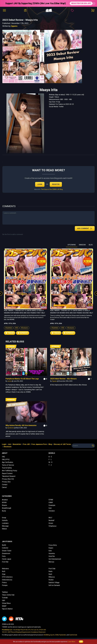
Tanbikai (5, 592)
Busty (4, 511)
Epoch (52, 635)
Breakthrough (7, 508)
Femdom (52, 511)
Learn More (72, 642)
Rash (50, 574)
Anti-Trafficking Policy (10, 471)
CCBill (57, 635)
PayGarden (63, 635)
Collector (5, 548)
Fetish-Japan (7, 559)
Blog (50, 444)
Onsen (51, 523)
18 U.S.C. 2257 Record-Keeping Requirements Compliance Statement (24, 632)
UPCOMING (72, 245)
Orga (4, 574)
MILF (50, 518)
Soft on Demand (54, 585)
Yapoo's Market (7, 609)
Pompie (5, 585)
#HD (17, 328)
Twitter (61, 107)
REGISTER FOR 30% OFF (81, 3)
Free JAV (26, 444)
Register (56, 184)
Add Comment (85, 228)
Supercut (23, 333)
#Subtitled (9, 328)
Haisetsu (52, 553)
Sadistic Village (54, 583)
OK (81, 642)
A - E (50, 457)
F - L (50, 459)
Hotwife (5, 520)
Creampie (52, 505)
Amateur (5, 500)
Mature (4, 529)
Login (40, 184)
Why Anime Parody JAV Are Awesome (21, 425)
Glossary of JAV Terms (62, 444)
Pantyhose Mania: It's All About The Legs (22, 379)
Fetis (4, 556)
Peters (4, 583)
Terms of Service (8, 465)
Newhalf (51, 520)
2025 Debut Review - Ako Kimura (63, 379)
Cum (50, 508)
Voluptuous (52, 526)
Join (9, 444)
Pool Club (52, 569)
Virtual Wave (6, 603)
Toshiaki (5, 598)
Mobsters (5, 569)
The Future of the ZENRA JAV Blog (52, 189)
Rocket (51, 580)
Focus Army (53, 545)
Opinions (11, 346)
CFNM (51, 500)
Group (4, 518)
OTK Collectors (7, 577)
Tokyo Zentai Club (8, 595)
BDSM (4, 502)
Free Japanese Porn (39, 444)
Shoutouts (8, 447)
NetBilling (47, 635)
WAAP (4, 606)
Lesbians (5, 523)
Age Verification (8, 462)
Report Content (7, 473)
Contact (5, 485)
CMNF (51, 502)
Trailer (10, 333)
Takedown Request (9, 476)
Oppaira (14, 26)
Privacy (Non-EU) (8, 479)
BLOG (91, 245)
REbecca (52, 577)
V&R (3, 600)
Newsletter (17, 444)
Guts (50, 551)
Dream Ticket (7, 551)
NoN (4, 571)
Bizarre (4, 505)
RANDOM (82, 245)
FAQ (3, 457)
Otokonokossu (7, 580)
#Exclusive (24, 328)
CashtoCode (73, 635)
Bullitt (4, 545)
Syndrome (11, 428)
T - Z (50, 465)
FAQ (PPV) (6, 459)
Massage (5, 526)
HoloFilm (52, 556)
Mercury (51, 562)
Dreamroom (6, 553)
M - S (50, 462)
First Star (5, 562)
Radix (50, 571)
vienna (10, 381)
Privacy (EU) (6, 482)
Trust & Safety (7, 468)
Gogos (51, 548)
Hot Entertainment (55, 559)
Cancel (4, 487)
